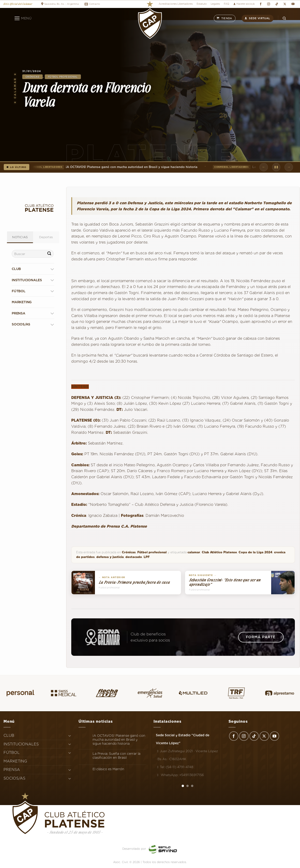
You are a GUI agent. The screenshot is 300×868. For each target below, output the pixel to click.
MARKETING (22, 302)
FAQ (227, 4)
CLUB (16, 269)
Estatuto (202, 4)
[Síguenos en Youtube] (293, 4)
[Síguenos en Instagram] (269, 4)
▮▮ (276, 167)
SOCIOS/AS (21, 324)
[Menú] (23, 18)
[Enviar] (49, 254)
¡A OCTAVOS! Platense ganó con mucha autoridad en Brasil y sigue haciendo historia (113, 167)
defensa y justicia (110, 557)
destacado (134, 557)
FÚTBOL (19, 291)
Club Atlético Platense (219, 552)
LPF (147, 557)
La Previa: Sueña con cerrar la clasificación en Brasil (116, 756)
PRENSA (19, 313)
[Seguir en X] (285, 4)
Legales (215, 4)
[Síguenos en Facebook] (261, 4)
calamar (194, 552)
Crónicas (32, 77)
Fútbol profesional (63, 77)
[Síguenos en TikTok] (277, 4)
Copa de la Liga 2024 (255, 552)
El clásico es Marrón (108, 769)
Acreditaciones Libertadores (176, 4)
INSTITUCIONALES (27, 280)
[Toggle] (52, 269)
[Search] (284, 18)
